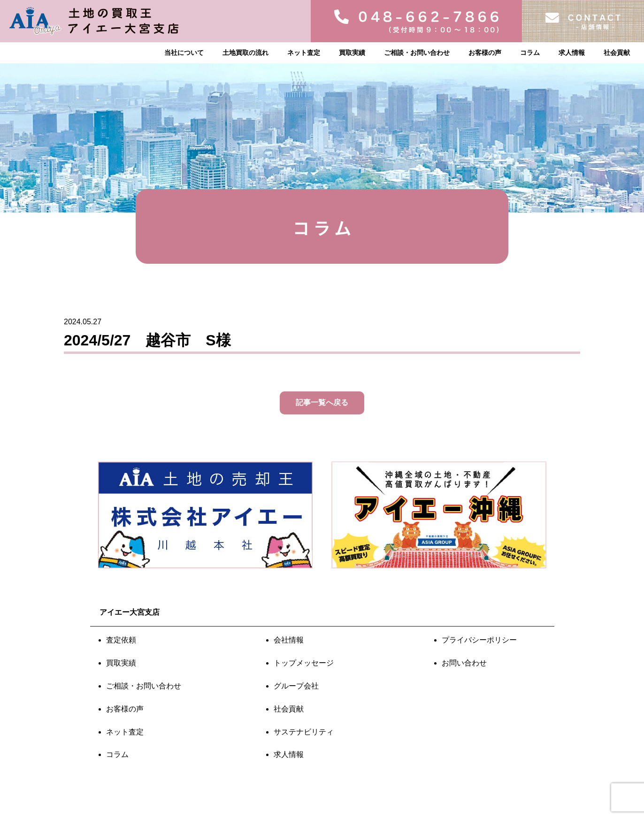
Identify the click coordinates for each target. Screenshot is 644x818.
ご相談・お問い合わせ (417, 53)
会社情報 (289, 640)
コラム (530, 53)
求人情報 (572, 53)
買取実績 (352, 53)
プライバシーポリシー (479, 640)
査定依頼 (121, 640)
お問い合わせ (464, 663)
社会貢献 (617, 53)
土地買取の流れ (245, 53)
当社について (184, 53)
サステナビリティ (304, 732)
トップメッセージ (304, 663)
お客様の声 (485, 53)
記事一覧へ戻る (322, 402)
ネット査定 (304, 53)
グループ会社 (296, 686)
